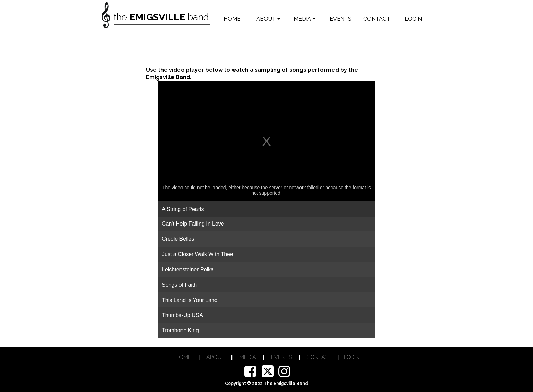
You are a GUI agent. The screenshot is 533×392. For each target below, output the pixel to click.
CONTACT (319, 357)
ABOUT (215, 357)
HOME (184, 357)
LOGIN (352, 357)
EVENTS (281, 357)
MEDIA (248, 357)
